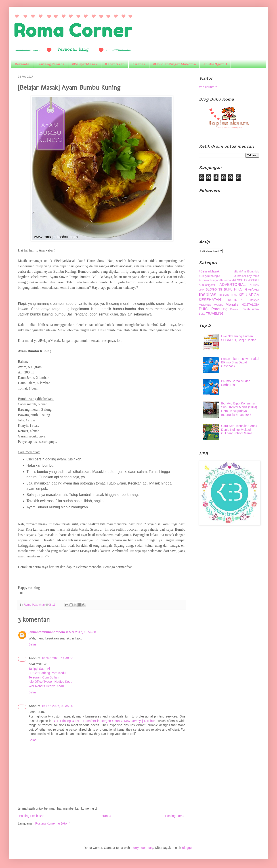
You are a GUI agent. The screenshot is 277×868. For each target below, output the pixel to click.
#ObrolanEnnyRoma (246, 276)
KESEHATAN (210, 300)
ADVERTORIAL (233, 285)
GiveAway (252, 289)
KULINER (235, 300)
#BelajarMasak (85, 64)
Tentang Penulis (51, 64)
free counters (208, 87)
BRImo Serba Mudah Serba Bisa (236, 383)
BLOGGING (214, 289)
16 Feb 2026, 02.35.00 (57, 706)
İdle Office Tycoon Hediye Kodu (50, 682)
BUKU (228, 289)
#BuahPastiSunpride (246, 272)
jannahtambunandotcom (47, 632)
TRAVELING (215, 313)
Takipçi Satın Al (39, 669)
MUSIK (218, 305)
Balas (33, 644)
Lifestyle (254, 300)
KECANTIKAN (228, 295)
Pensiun (235, 309)
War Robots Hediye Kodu (46, 686)
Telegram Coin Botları (44, 677)
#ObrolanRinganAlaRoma (174, 64)
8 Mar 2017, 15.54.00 (81, 632)
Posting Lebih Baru (32, 816)
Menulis (232, 304)
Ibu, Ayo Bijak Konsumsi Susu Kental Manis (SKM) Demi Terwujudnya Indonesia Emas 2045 (239, 409)
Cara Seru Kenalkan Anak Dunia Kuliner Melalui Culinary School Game (239, 430)
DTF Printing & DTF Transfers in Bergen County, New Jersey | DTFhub (104, 721)
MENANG (205, 305)
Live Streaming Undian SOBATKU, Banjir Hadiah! (239, 338)
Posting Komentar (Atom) (53, 823)
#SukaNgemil (215, 64)
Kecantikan (115, 64)
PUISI (204, 309)
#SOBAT (254, 280)
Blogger (187, 848)
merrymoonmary (142, 848)
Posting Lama (175, 816)
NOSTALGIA (250, 305)
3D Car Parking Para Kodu (47, 673)
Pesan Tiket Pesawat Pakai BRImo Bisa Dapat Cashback (240, 363)
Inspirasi (208, 294)
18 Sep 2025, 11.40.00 (57, 658)
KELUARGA (249, 295)
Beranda (22, 64)
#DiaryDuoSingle (209, 276)
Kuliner (139, 64)
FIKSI (239, 289)
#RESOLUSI (240, 280)
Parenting (219, 309)
